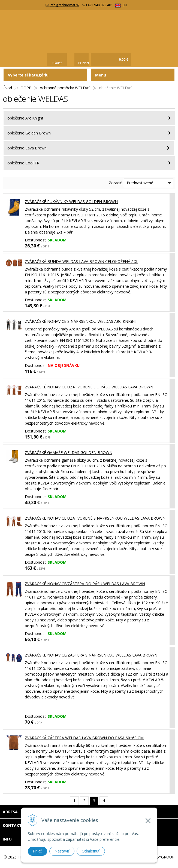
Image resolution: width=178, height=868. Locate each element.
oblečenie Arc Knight (25, 118)
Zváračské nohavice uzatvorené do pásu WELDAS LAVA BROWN (89, 387)
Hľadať (57, 63)
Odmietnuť (91, 851)
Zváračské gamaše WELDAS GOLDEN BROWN (69, 453)
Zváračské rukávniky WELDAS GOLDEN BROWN (71, 202)
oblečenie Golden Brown (29, 133)
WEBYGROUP (162, 857)
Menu (101, 75)
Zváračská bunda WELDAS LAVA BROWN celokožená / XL (82, 261)
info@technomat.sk (64, 5)
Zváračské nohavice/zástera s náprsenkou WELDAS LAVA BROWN (91, 655)
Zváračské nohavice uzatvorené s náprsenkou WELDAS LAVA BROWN (95, 518)
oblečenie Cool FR (23, 163)
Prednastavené (140, 183)
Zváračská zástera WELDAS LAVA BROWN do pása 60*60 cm (84, 738)
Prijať (37, 851)
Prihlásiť (84, 63)
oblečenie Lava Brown (27, 148)
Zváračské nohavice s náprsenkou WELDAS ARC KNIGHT (81, 321)
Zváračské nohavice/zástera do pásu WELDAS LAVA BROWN (85, 584)
